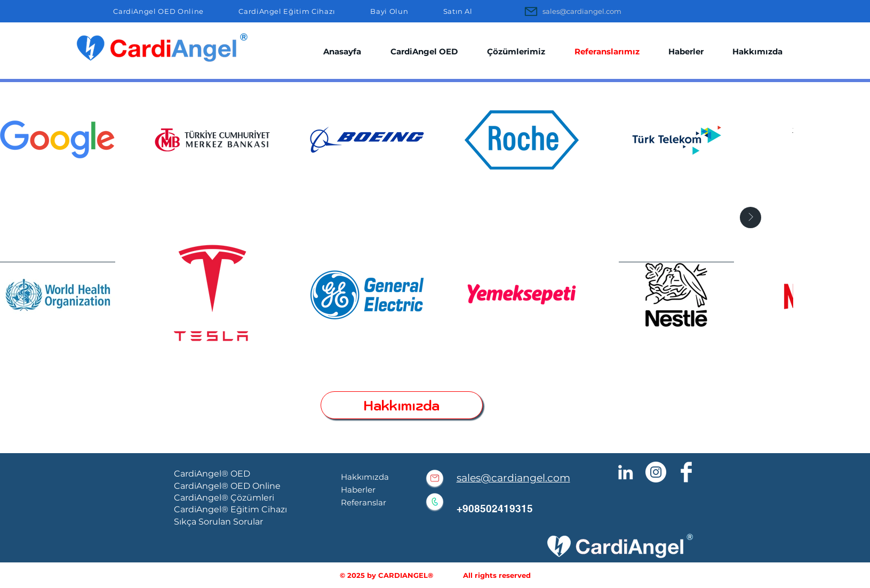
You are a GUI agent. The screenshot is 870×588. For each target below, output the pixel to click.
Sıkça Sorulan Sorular (218, 522)
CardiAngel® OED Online (227, 486)
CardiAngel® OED (212, 474)
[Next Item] (751, 218)
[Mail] (531, 11)
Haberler (358, 490)
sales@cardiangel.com (513, 478)
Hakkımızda (365, 477)
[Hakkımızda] (402, 405)
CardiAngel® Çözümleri (224, 498)
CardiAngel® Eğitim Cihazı (230, 509)
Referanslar (364, 502)
